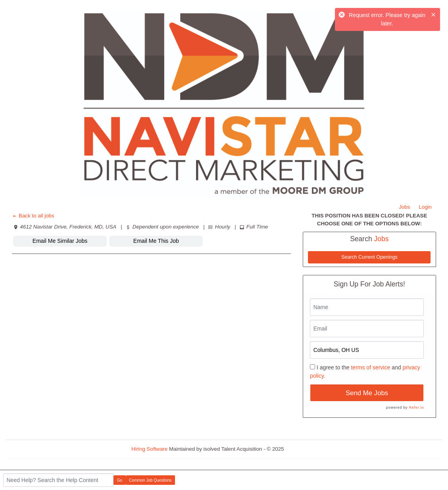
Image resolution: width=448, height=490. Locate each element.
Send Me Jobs (367, 393)
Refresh (307, 449)
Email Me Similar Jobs (60, 241)
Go (120, 480)
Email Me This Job (156, 241)
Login (425, 207)
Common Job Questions (150, 480)
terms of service (370, 367)
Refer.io (416, 407)
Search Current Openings (369, 257)
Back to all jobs (33, 216)
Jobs (404, 207)
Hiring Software (149, 449)
